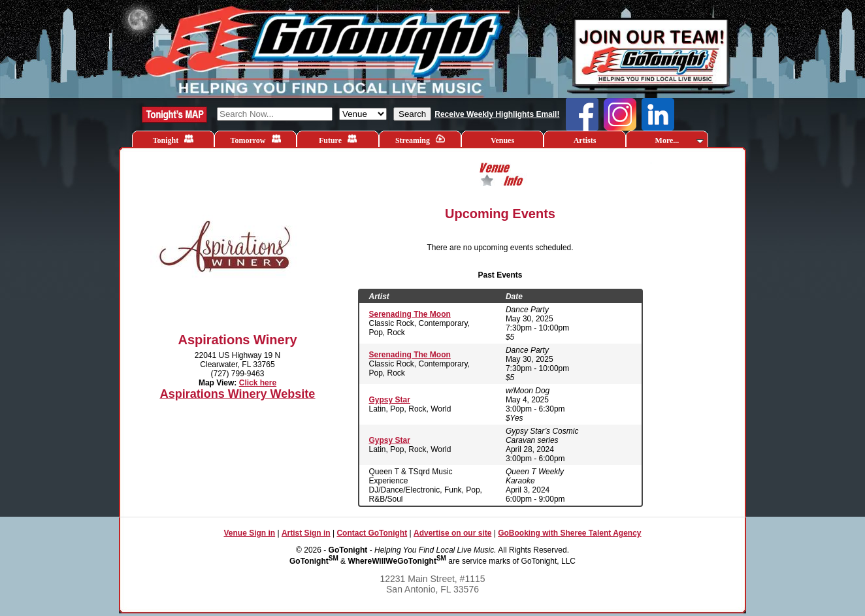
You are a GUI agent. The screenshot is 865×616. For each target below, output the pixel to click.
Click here (258, 383)
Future (338, 139)
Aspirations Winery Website (238, 394)
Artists (585, 140)
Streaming (420, 139)
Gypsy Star (390, 400)
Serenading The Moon (410, 314)
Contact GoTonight (372, 533)
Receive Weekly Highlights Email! (497, 114)
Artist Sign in (306, 533)
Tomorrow (256, 139)
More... (679, 140)
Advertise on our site (452, 533)
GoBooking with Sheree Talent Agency (569, 533)
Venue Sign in (249, 533)
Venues (502, 140)
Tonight (173, 139)
